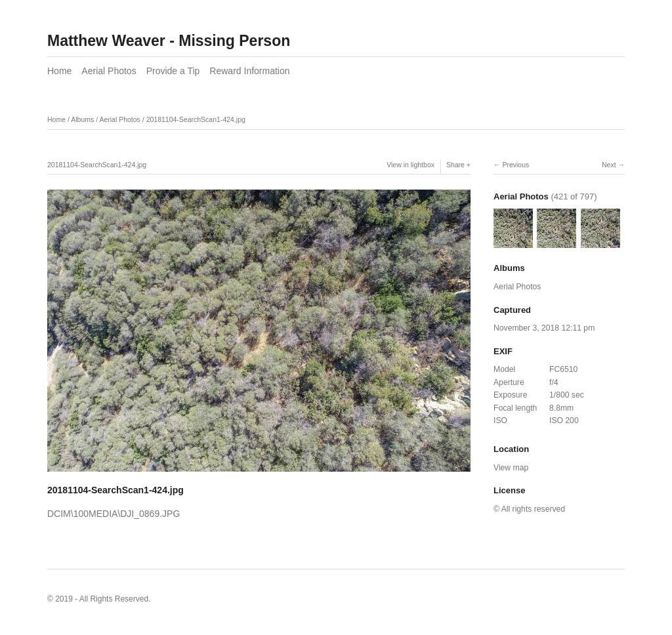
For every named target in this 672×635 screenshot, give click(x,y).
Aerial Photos (109, 71)
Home (59, 71)
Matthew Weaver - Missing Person (169, 41)
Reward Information (249, 71)
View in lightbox (410, 165)
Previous (515, 165)
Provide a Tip (173, 71)
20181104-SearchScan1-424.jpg (196, 119)
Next (609, 165)
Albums (82, 119)
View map (511, 468)
